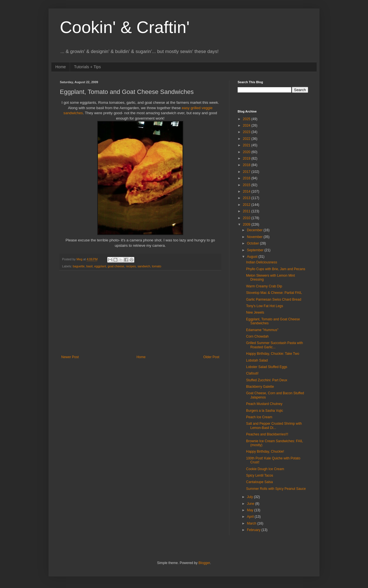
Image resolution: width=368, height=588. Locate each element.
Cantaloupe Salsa (259, 482)
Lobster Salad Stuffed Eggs (267, 367)
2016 (247, 178)
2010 (247, 218)
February (254, 530)
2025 (247, 119)
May (251, 510)
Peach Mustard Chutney (264, 404)
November (255, 237)
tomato (156, 266)
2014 (247, 191)
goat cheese (116, 266)
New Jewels (255, 312)
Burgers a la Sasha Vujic (265, 411)
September (256, 250)
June (251, 504)
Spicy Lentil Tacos (260, 475)
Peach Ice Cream (259, 417)
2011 (247, 211)
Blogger (204, 563)
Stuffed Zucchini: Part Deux (267, 380)
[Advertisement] (140, 313)
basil (89, 266)
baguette (79, 266)
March (252, 523)
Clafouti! (252, 373)
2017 (247, 172)
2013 (247, 198)
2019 (247, 158)
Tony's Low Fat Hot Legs (265, 306)
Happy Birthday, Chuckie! (265, 452)
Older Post (211, 357)
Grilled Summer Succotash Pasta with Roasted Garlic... (274, 345)
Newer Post (70, 357)
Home (61, 67)
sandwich (144, 266)
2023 (247, 132)
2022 (247, 139)
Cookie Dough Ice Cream (265, 469)
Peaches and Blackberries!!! (267, 434)
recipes (131, 266)
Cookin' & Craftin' (125, 27)
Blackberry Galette (260, 387)
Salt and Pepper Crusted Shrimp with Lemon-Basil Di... (274, 426)
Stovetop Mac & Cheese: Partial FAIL (274, 293)
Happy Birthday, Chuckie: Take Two (273, 354)
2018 (247, 165)
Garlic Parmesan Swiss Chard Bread (274, 299)
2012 (247, 205)
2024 (247, 125)
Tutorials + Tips (87, 67)
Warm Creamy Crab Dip (264, 286)
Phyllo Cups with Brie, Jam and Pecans (276, 269)
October (253, 243)
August (253, 257)
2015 (247, 185)
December (255, 230)
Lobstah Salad (257, 360)
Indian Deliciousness (262, 262)
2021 (247, 145)
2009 (247, 224)
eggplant (100, 266)
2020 (247, 152)
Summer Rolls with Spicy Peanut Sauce (276, 489)
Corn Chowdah (257, 336)
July (250, 497)
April (251, 517)
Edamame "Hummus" (262, 330)
